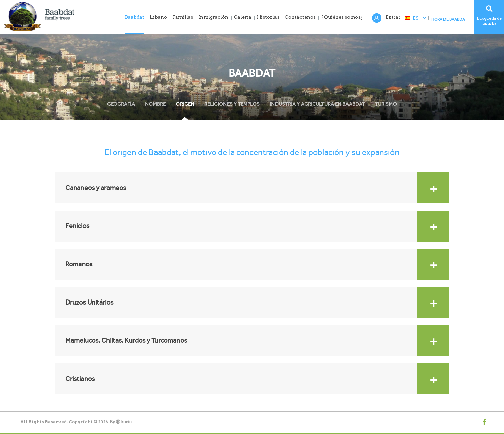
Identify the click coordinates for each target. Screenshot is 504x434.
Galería (243, 17)
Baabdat (135, 17)
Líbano (158, 17)
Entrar (393, 17)
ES (415, 18)
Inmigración (213, 17)
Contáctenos (300, 17)
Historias (268, 17)
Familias (183, 17)
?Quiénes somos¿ (342, 17)
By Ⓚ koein (121, 422)
